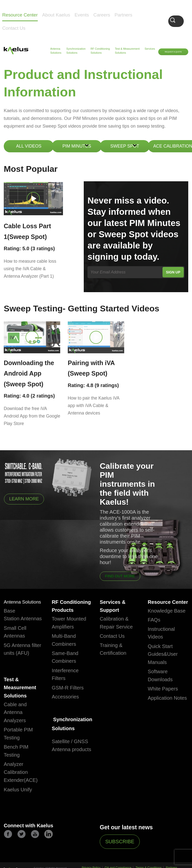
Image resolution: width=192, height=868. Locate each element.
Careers (102, 15)
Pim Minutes (77, 146)
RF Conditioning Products (69, 610)
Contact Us (14, 28)
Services (150, 49)
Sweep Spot (125, 146)
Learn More (25, 498)
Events (82, 15)
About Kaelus (56, 15)
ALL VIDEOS (29, 146)
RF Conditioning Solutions (100, 51)
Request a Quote (173, 52)
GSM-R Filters (70, 697)
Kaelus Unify (20, 810)
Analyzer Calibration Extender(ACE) (23, 792)
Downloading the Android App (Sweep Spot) (29, 372)
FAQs (155, 637)
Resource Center (20, 15)
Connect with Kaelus (32, 847)
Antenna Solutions (56, 51)
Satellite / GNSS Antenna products (71, 762)
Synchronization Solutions (76, 51)
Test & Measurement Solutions (127, 51)
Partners (123, 15)
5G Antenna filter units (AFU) (19, 662)
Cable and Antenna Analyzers (17, 733)
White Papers (165, 705)
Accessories (67, 706)
